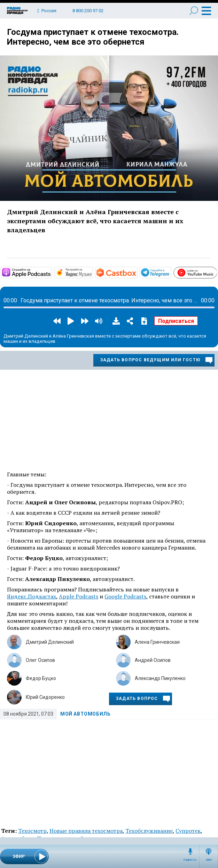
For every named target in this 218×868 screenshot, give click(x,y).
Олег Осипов (40, 660)
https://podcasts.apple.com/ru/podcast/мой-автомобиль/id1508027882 (51, 272)
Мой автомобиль (85, 714)
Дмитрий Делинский (50, 642)
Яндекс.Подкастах (32, 596)
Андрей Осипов (153, 660)
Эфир (209, 860)
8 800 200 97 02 (88, 11)
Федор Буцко (41, 678)
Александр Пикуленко (160, 678)
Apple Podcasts (79, 596)
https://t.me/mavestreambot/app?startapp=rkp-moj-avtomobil (171, 272)
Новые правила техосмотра (86, 831)
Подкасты (190, 860)
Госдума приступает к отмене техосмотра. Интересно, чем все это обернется (93, 37)
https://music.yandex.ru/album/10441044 (92, 272)
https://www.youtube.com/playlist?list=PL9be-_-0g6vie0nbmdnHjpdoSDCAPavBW (217, 271)
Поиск (194, 11)
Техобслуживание (149, 831)
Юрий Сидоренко (45, 697)
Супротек (188, 831)
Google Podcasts (125, 596)
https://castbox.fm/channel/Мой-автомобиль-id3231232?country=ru (137, 272)
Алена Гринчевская (157, 642)
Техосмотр (32, 831)
